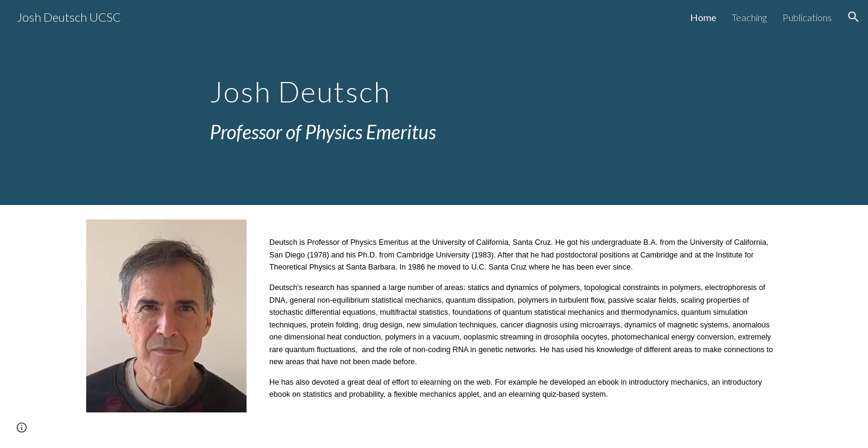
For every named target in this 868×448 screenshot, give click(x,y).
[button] (854, 17)
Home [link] (703, 17)
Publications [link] (807, 17)
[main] (434, 103)
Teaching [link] (749, 17)
